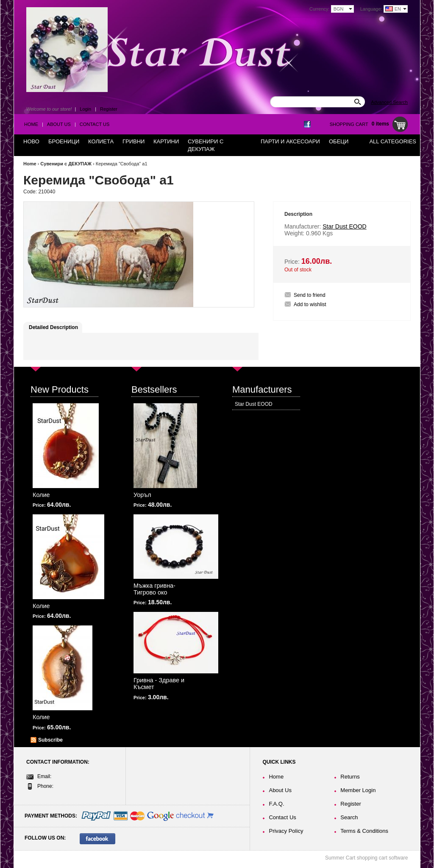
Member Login (358, 790)
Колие (41, 495)
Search (349, 817)
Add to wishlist (310, 304)
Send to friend (310, 295)
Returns (350, 777)
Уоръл (142, 495)
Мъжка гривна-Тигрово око (154, 589)
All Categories (393, 141)
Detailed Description (53, 327)
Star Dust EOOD (254, 404)
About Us (59, 124)
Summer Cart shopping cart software (366, 858)
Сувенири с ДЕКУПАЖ (66, 164)
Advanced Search (389, 102)
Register (109, 109)
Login (85, 109)
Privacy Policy (286, 831)
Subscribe (50, 740)
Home (31, 124)
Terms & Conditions (364, 831)
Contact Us (95, 124)
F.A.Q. (276, 804)
